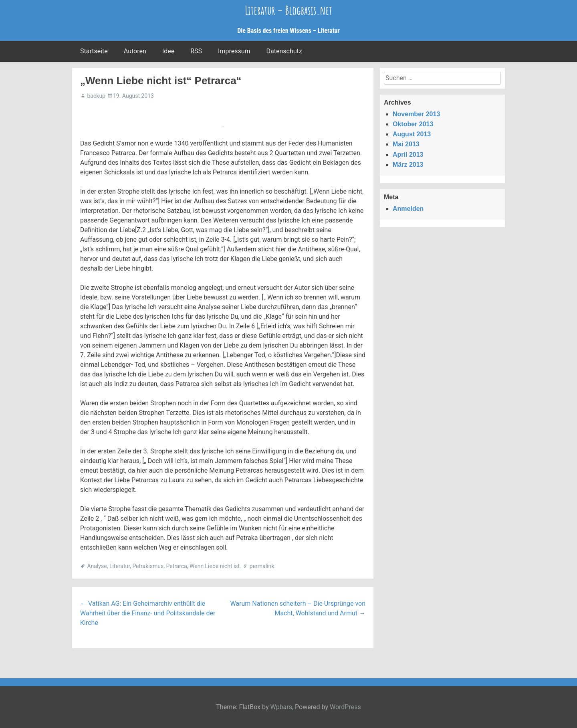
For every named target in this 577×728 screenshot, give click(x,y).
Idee (168, 51)
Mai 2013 (406, 144)
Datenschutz (284, 51)
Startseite (94, 51)
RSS (196, 51)
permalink (262, 566)
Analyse (97, 566)
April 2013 (408, 155)
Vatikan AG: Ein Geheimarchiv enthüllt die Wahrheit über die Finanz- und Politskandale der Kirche (148, 613)
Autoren (135, 51)
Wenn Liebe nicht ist (215, 566)
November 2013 (416, 114)
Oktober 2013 (413, 124)
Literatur (120, 566)
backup (96, 96)
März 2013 (408, 165)
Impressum (234, 51)
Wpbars (281, 707)
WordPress (345, 707)
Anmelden (408, 209)
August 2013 (412, 134)
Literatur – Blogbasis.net (288, 10)
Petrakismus (148, 566)
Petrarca (176, 566)
